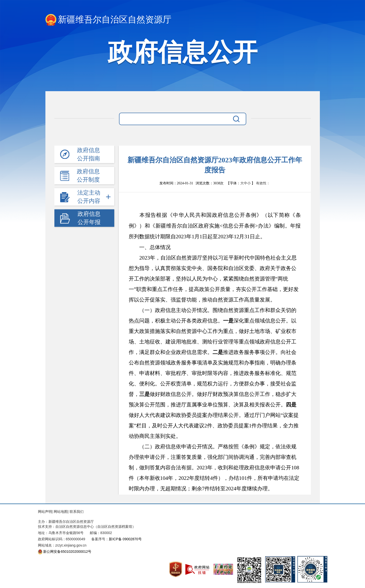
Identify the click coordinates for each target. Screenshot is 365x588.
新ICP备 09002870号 (125, 539)
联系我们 (77, 512)
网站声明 (45, 512)
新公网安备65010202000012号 (67, 552)
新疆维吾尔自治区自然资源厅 (108, 20)
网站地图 (61, 512)
